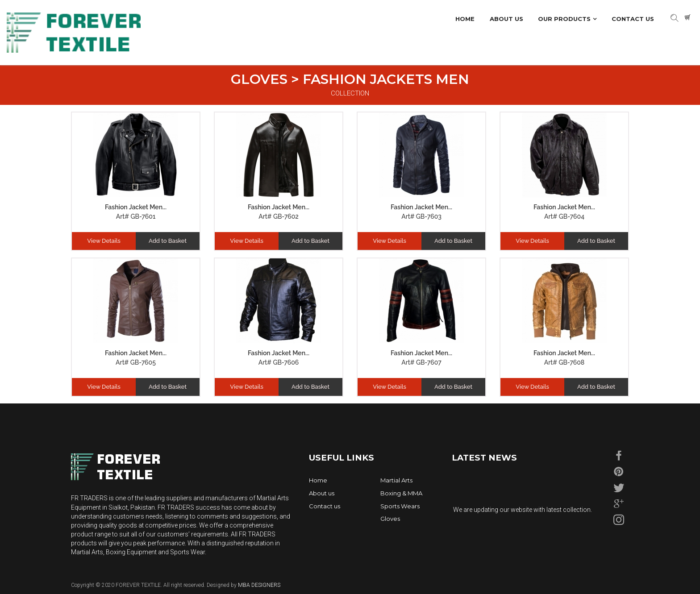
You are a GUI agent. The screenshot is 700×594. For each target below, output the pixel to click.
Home (465, 19)
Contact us (325, 506)
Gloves (390, 519)
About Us (506, 19)
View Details (104, 241)
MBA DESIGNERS (258, 585)
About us (322, 493)
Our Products (564, 19)
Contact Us (633, 19)
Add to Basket (168, 241)
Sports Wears (400, 506)
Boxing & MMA (401, 493)
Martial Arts (396, 480)
